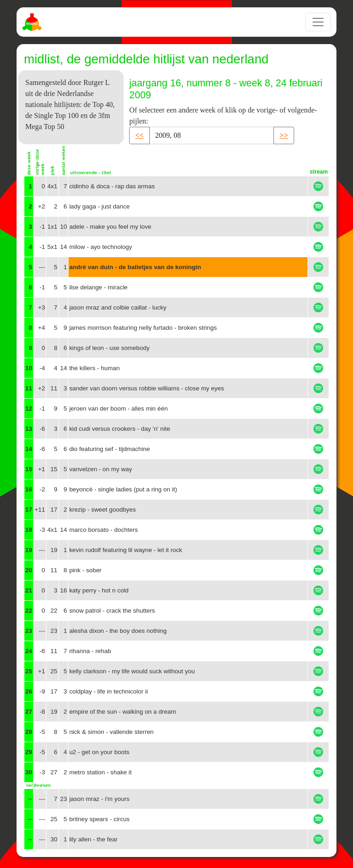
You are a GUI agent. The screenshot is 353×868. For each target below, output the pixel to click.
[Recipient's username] (212, 135)
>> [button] (284, 135)
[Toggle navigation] (318, 22)
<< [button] (139, 135)
